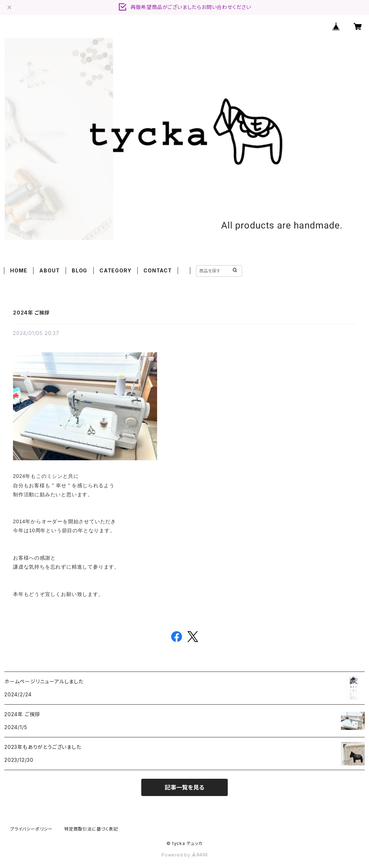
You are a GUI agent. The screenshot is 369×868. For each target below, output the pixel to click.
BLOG (79, 270)
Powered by (184, 855)
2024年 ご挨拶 (31, 313)
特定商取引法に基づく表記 (91, 829)
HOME (19, 270)
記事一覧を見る (184, 787)
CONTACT (158, 270)
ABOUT (49, 270)
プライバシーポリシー (31, 829)
